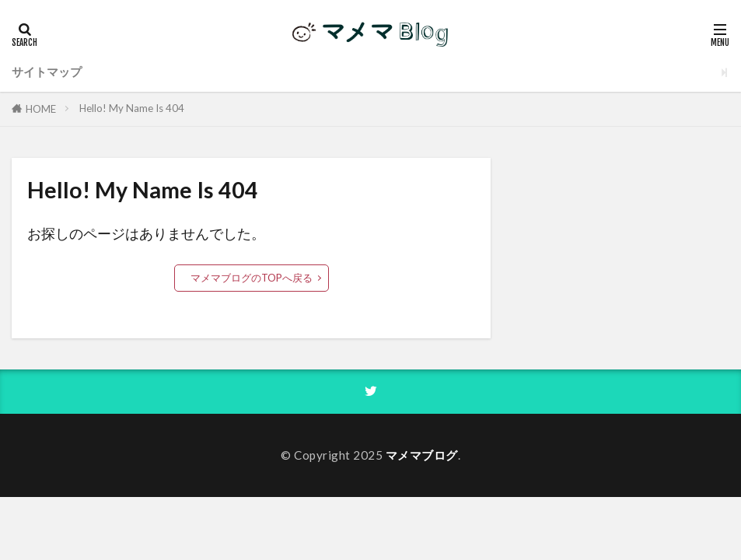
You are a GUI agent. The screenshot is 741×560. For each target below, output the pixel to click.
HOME (41, 109)
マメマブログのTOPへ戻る (252, 278)
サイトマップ (47, 72)
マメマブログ (422, 455)
